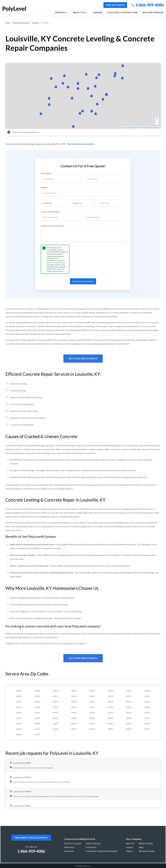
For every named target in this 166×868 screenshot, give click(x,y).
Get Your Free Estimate (83, 358)
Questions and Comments (53, 226)
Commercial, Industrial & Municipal (101, 851)
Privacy (61, 271)
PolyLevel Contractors (123, 12)
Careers (98, 12)
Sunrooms (69, 851)
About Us (80, 12)
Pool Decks (91, 847)
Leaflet (124, 128)
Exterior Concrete (73, 843)
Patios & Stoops (93, 843)
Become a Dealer (153, 12)
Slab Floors (69, 847)
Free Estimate (115, 5)
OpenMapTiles (134, 128)
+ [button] (157, 119)
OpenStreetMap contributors (150, 128)
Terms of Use (52, 271)
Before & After (146, 843)
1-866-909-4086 (147, 5)
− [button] (157, 123)
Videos (129, 851)
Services (62, 12)
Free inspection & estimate (31, 838)
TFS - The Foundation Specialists (78, 144)
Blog (141, 847)
